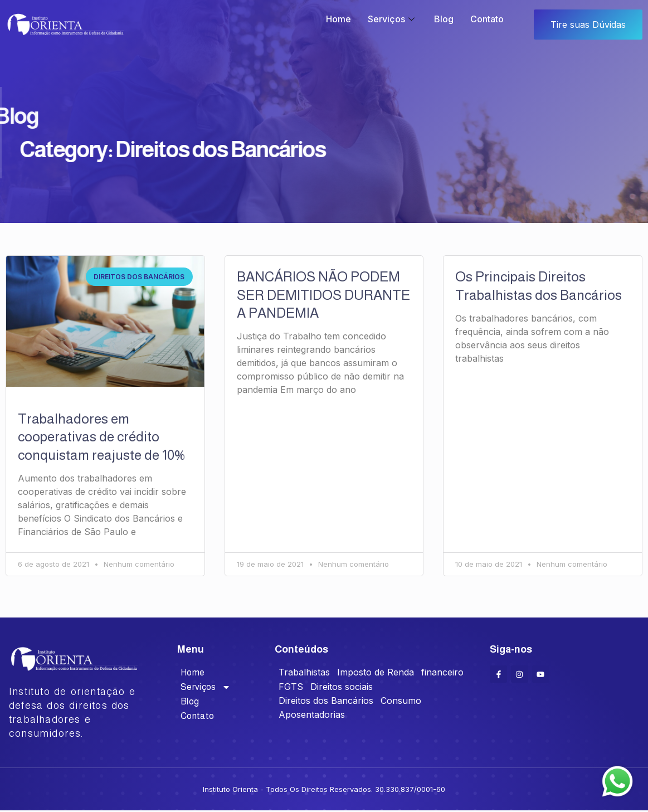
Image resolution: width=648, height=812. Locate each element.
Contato (487, 19)
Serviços (393, 19)
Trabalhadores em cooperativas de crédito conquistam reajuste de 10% (101, 437)
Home (338, 19)
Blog (444, 19)
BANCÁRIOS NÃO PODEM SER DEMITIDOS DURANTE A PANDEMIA (323, 295)
